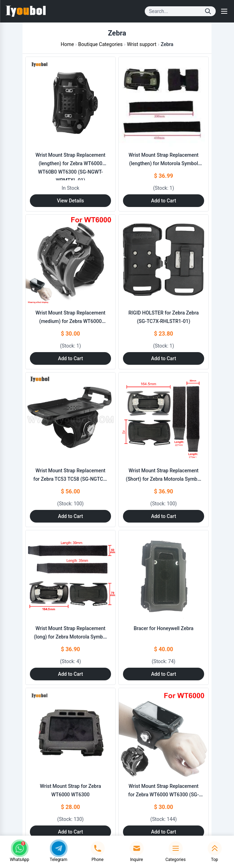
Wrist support (142, 44)
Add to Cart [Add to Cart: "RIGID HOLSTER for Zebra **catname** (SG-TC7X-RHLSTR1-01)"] (164, 358)
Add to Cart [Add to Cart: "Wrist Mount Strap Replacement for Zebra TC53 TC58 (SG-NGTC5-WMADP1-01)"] (70, 516)
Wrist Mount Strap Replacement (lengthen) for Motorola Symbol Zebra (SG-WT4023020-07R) (164, 163)
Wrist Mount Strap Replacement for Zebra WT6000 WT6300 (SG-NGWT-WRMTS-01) (164, 795)
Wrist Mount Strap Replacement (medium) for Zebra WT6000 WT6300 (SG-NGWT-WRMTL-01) (70, 321)
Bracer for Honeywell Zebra (164, 628)
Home (67, 44)
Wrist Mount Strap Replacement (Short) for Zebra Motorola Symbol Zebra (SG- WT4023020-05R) (164, 479)
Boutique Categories (100, 44)
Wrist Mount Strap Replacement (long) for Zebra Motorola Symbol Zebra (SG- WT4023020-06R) (70, 637)
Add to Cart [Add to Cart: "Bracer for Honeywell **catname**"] (164, 674)
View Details (70, 201)
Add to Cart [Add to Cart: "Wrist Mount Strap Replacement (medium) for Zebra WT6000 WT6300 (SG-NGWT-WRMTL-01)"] (70, 358)
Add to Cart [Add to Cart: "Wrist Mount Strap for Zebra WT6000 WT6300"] (70, 832)
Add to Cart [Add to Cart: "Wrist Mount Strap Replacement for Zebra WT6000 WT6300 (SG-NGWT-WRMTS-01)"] (164, 832)
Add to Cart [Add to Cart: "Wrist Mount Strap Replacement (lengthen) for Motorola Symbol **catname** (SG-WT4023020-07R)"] (164, 201)
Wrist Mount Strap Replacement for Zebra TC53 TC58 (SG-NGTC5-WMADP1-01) (70, 479)
